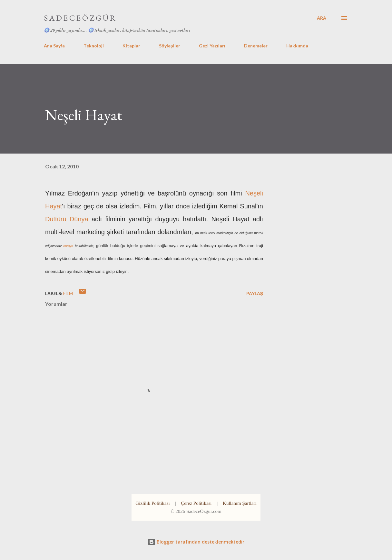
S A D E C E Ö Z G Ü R (80, 18)
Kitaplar (131, 46)
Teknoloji (94, 46)
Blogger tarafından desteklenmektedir (196, 542)
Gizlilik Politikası (152, 503)
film (68, 293)
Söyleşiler (170, 46)
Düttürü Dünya (67, 219)
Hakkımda (297, 46)
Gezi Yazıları (212, 46)
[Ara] (322, 18)
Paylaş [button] (255, 293)
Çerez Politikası (196, 503)
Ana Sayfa (54, 46)
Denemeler (256, 46)
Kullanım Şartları (240, 503)
